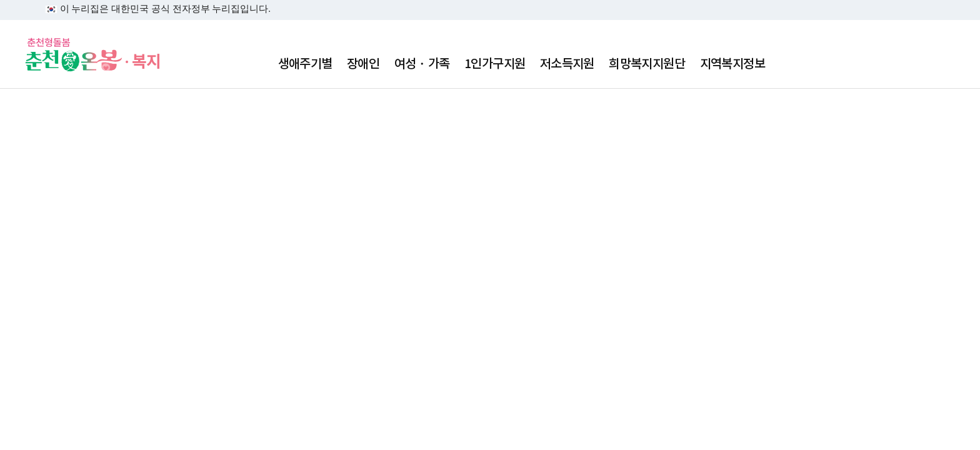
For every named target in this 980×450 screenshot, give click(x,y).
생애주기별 (305, 64)
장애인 (363, 64)
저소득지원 (567, 64)
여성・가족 (422, 64)
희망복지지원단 (647, 64)
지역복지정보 (732, 64)
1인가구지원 (495, 64)
